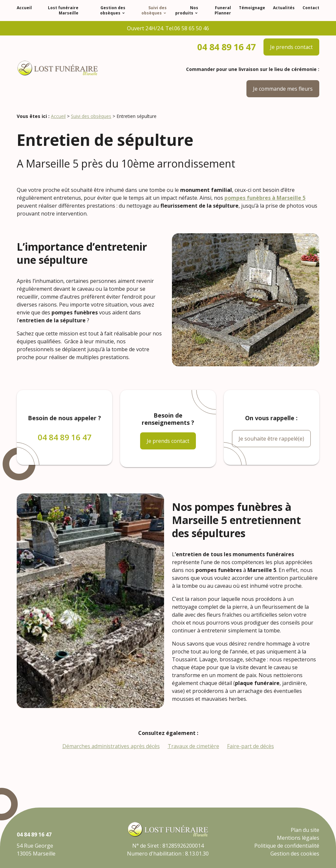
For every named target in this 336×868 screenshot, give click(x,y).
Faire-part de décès (251, 746)
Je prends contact (291, 47)
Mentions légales (298, 838)
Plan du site (305, 830)
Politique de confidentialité (287, 846)
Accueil (24, 8)
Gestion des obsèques (113, 10)
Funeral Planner (223, 10)
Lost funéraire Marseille (63, 10)
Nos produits (187, 10)
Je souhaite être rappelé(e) (271, 439)
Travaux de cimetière (193, 746)
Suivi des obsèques (154, 10)
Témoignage (252, 8)
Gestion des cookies (295, 854)
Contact (311, 8)
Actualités (284, 8)
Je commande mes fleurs (283, 89)
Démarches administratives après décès (111, 746)
